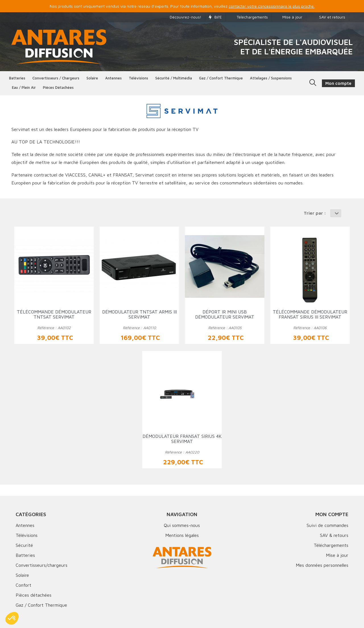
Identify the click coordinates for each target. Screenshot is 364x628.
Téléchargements (249, 17)
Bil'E (215, 17)
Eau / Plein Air (24, 87)
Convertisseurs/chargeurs (42, 565)
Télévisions (138, 78)
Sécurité (24, 545)
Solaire (92, 78)
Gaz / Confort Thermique (41, 605)
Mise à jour (289, 17)
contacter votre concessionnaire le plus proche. (272, 6)
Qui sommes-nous (182, 525)
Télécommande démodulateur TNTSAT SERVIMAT (54, 314)
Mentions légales (182, 535)
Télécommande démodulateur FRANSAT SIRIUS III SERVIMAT (310, 314)
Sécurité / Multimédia (174, 78)
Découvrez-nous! (183, 17)
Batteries (17, 78)
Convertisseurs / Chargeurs (56, 78)
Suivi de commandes (327, 525)
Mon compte (332, 514)
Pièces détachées (58, 87)
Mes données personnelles (322, 565)
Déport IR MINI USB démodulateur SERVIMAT (225, 314)
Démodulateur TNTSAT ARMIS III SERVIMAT (139, 314)
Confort (23, 585)
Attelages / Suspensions (271, 78)
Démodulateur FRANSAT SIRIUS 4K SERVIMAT (182, 439)
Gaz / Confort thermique (221, 78)
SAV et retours (327, 17)
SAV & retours (334, 535)
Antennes (113, 78)
